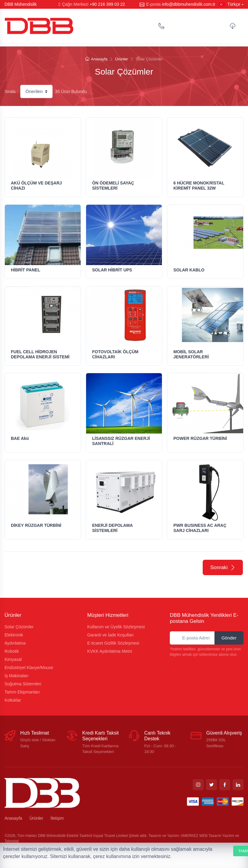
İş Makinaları (16, 676)
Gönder (229, 638)
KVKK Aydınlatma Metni (110, 651)
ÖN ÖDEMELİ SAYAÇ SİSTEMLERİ (113, 186)
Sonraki (223, 567)
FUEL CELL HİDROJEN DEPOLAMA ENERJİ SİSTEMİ (40, 354)
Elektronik (14, 635)
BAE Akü (20, 438)
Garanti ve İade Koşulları (111, 635)
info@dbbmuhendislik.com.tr (189, 4)
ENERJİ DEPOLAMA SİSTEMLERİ (112, 528)
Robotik (12, 651)
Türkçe (229, 5)
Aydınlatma (15, 643)
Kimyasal (13, 659)
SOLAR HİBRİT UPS (112, 270)
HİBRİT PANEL (26, 270)
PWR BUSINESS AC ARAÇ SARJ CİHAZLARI (200, 528)
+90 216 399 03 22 (107, 4)
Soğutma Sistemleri (23, 684)
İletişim (57, 818)
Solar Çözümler (19, 627)
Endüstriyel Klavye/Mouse (29, 668)
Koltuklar (13, 700)
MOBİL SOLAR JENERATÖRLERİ (191, 354)
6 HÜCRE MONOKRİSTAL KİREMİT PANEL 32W (199, 186)
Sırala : (11, 91)
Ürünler (122, 59)
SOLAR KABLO (189, 270)
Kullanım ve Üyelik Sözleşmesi (116, 627)
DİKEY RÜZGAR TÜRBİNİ (36, 525)
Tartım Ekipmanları (22, 692)
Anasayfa (96, 59)
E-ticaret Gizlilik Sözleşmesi (113, 643)
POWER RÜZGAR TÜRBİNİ (200, 438)
